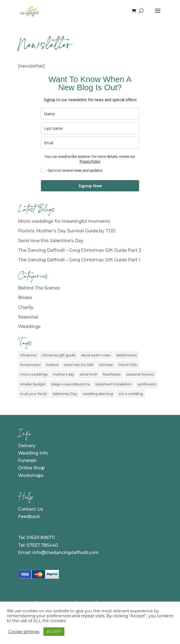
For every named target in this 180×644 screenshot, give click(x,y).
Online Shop (31, 468)
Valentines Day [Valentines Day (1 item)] (65, 394)
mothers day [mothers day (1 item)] (64, 374)
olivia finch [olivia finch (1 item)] (88, 374)
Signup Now (90, 186)
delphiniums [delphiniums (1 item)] (126, 355)
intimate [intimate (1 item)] (106, 365)
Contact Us (31, 509)
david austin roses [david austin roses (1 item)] (96, 355)
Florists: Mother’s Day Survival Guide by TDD (67, 231)
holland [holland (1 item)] (52, 365)
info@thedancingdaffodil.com (66, 553)
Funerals (27, 460)
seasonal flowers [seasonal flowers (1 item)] (140, 374)
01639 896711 (41, 538)
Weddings (29, 327)
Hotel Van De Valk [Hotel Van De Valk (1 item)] (79, 365)
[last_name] (90, 128)
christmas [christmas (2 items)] (28, 355)
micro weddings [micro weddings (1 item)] (34, 374)
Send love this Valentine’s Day (51, 241)
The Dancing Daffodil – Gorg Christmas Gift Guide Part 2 (80, 250)
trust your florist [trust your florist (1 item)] (34, 394)
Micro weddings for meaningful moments (64, 221)
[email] (90, 143)
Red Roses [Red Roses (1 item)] (112, 374)
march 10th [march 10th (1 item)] (128, 365)
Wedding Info (33, 453)
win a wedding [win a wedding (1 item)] (131, 394)
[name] (90, 114)
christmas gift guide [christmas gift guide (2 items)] (59, 355)
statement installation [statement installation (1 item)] (113, 384)
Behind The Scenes (39, 288)
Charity (26, 307)
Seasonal (28, 317)
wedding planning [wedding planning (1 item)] (98, 394)
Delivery (27, 446)
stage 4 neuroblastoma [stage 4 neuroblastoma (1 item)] (70, 384)
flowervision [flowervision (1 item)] (30, 365)
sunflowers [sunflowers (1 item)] (146, 384)
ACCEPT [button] (54, 631)
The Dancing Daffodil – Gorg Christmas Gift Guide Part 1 (79, 260)
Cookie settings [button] (24, 632)
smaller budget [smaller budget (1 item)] (33, 384)
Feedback (29, 516)
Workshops (31, 475)
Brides (25, 298)
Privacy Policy (90, 161)
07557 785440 (42, 545)
